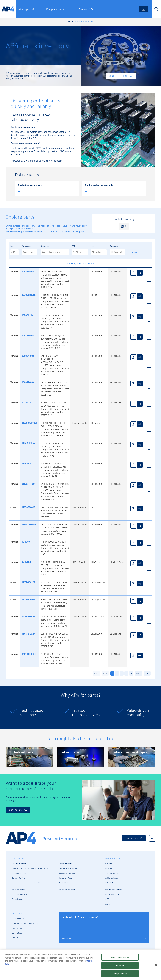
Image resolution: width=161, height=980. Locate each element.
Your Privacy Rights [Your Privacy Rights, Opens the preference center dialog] (120, 957)
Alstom (108, 904)
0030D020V (27, 315)
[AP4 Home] (21, 838)
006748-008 (27, 336)
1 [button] (112, 673)
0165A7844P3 (28, 507)
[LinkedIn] (152, 838)
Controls (109, 863)
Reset (135, 252)
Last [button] (147, 673)
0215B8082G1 (28, 582)
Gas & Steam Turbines (114, 889)
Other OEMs (110, 883)
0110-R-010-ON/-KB (31, 443)
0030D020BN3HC (30, 295)
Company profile (18, 918)
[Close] (156, 965)
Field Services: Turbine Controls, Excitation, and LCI (32, 868)
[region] (80, 965)
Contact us (43, 231)
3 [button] (122, 673)
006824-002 (28, 356)
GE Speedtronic (111, 868)
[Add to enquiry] (133, 273)
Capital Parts (64, 883)
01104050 (26, 464)
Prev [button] (105, 673)
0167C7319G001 (29, 524)
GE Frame (109, 899)
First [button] (96, 673)
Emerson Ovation (112, 873)
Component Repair (19, 873)
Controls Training (18, 878)
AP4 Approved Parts (19, 894)
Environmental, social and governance (26, 923)
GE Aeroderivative (112, 894)
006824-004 (28, 382)
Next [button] (138, 673)
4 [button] (126, 673)
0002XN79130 (28, 271)
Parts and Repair (18, 889)
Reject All (120, 965)
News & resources (19, 928)
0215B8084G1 (28, 599)
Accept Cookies (120, 973)
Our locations (17, 933)
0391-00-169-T (28, 654)
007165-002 (27, 403)
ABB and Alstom (112, 878)
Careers (15, 938)
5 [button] (131, 673)
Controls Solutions (19, 863)
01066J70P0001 (29, 423)
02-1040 (25, 542)
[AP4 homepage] (8, 9)
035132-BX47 (28, 634)
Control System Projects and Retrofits (26, 883)
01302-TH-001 (28, 484)
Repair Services (18, 899)
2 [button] (117, 673)
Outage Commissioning (67, 873)
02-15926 (26, 562)
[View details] (139, 273)
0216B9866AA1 (29, 617)
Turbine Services (65, 863)
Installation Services (67, 889)
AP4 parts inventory (84, 22)
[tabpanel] (29, 714)
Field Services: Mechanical (69, 868)
